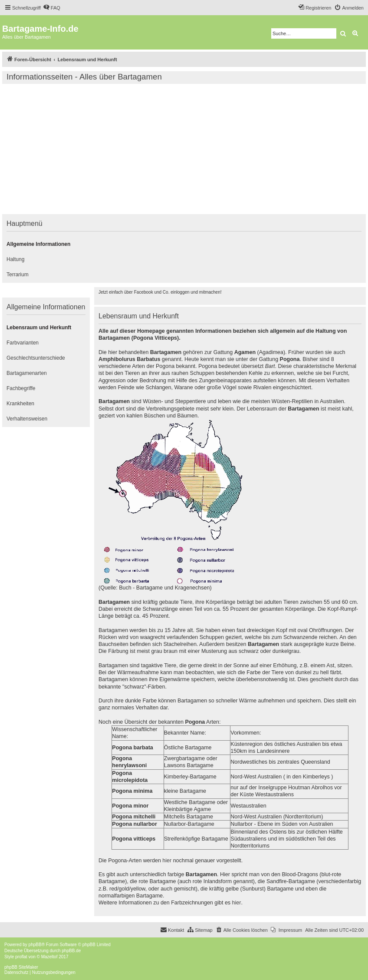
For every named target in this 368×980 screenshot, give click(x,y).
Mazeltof (49, 957)
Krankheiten (20, 404)
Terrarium (18, 275)
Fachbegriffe (21, 388)
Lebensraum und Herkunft (39, 328)
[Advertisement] (184, 149)
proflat (21, 957)
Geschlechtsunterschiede (36, 358)
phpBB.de (71, 951)
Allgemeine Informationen (38, 244)
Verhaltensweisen (27, 419)
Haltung (15, 259)
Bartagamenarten (27, 373)
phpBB (35, 945)
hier (167, 861)
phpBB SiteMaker (21, 967)
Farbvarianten (23, 343)
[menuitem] (52, 8)
